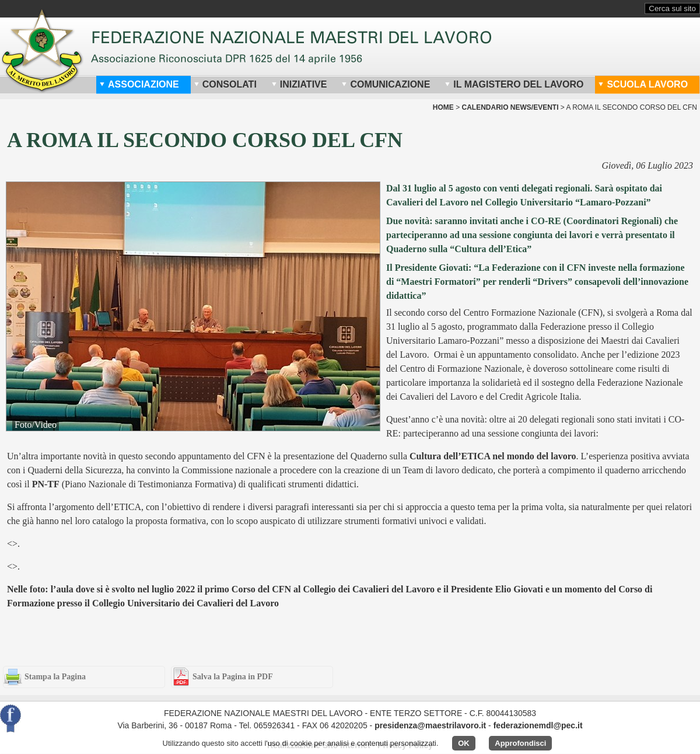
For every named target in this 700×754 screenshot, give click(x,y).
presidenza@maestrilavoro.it (430, 725)
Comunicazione (386, 84)
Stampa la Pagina (55, 677)
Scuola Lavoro (643, 84)
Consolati (225, 84)
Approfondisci (520, 743)
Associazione (139, 84)
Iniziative (299, 84)
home (443, 107)
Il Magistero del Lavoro (514, 84)
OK (464, 743)
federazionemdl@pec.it (538, 725)
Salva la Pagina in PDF (233, 677)
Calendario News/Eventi (510, 107)
